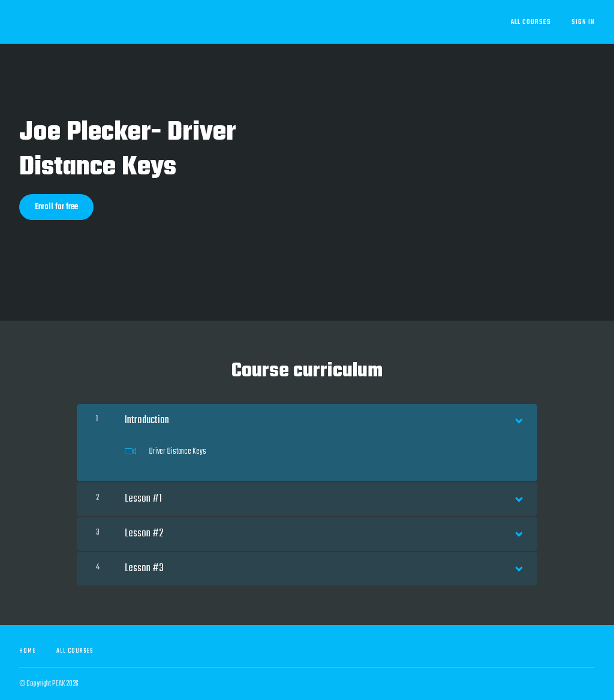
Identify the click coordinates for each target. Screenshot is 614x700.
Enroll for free (56, 207)
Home (28, 651)
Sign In (583, 22)
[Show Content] (518, 418)
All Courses (531, 22)
